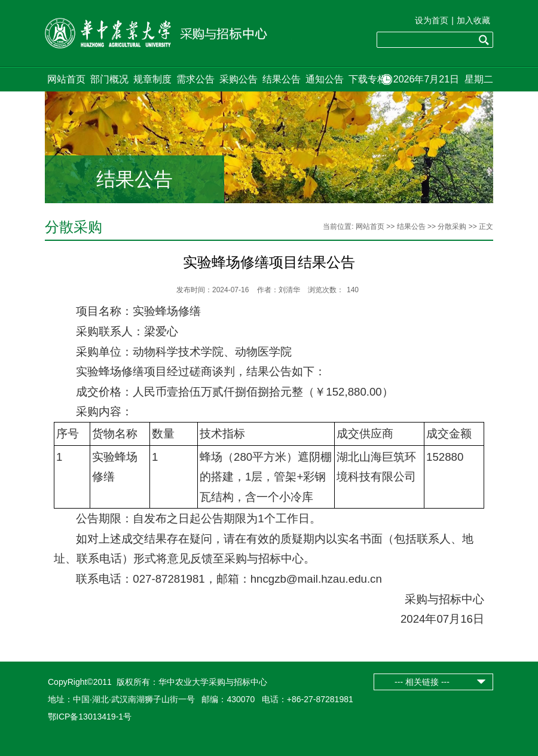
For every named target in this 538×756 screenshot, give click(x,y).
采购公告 (239, 79)
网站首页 (66, 79)
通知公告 (325, 79)
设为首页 (432, 20)
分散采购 (452, 227)
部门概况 (109, 79)
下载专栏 (368, 79)
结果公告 (282, 79)
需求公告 (195, 79)
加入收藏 (473, 20)
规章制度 (152, 79)
